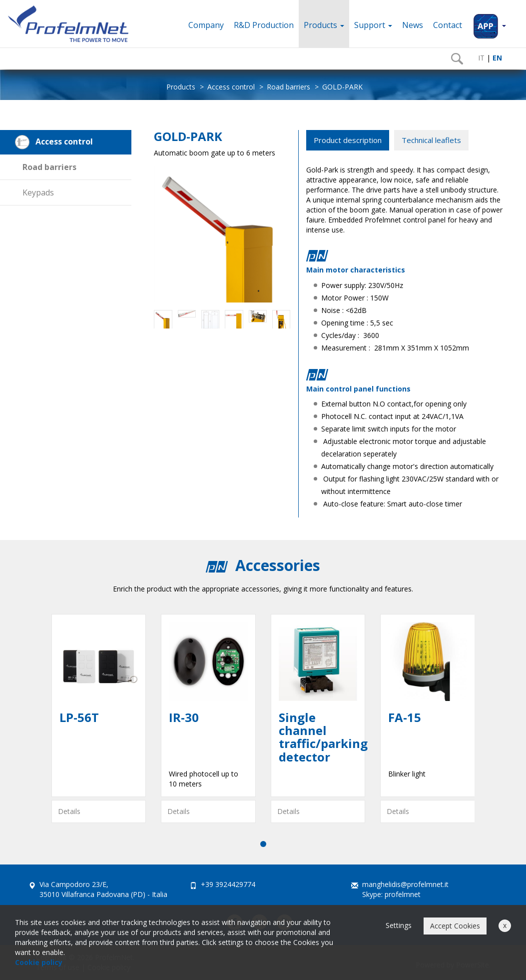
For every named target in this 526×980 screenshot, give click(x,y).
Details (69, 811)
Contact (448, 25)
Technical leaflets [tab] (431, 140)
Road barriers (288, 87)
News (413, 25)
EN (496, 58)
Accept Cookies (455, 926)
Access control (231, 87)
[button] (489, 24)
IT (480, 58)
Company (206, 25)
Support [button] (373, 25)
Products (324, 25)
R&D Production (264, 25)
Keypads (38, 192)
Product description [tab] (348, 140)
